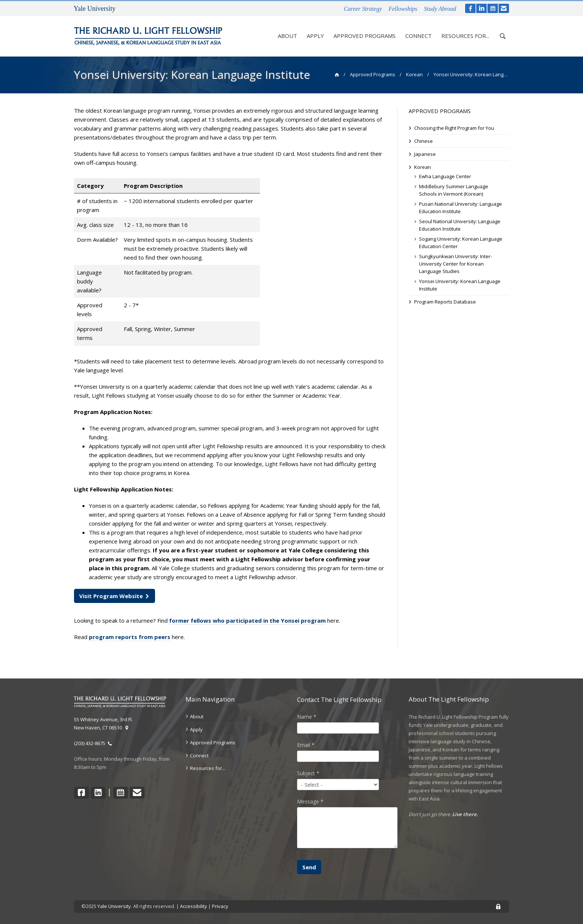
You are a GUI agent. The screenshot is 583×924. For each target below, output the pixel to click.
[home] (337, 74)
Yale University (114, 906)
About (285, 36)
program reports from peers (130, 637)
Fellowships (403, 9)
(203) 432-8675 (93, 743)
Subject (308, 773)
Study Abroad (440, 9)
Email (306, 745)
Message (310, 801)
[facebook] (470, 8)
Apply (313, 36)
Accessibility (194, 906)
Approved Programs (363, 32)
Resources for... (463, 32)
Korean (414, 74)
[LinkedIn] (481, 8)
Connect (416, 36)
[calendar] (493, 8)
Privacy (220, 906)
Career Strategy (363, 9)
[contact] (504, 8)
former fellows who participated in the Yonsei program (247, 620)
